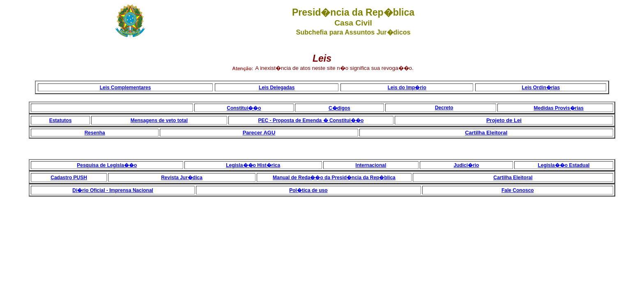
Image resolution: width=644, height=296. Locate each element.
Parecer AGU (259, 133)
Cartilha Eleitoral (486, 133)
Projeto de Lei (504, 120)
